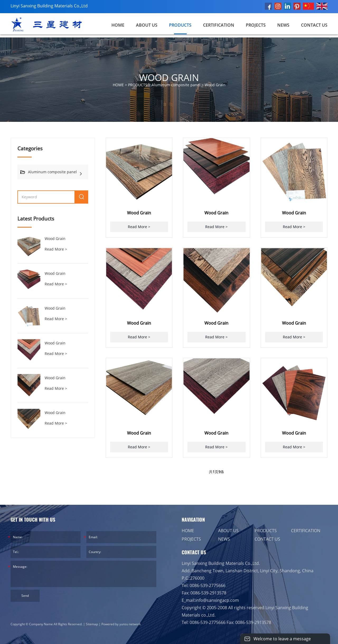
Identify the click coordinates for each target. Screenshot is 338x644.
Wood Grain (215, 85)
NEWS (283, 25)
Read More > (56, 249)
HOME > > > (169, 85)
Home (118, 25)
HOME (188, 531)
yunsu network (130, 624)
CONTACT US (314, 25)
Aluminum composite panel (176, 85)
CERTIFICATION (219, 25)
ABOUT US (147, 25)
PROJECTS (256, 25)
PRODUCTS (180, 25)
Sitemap (92, 624)
